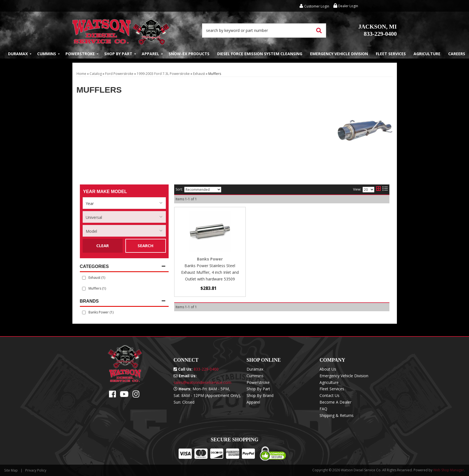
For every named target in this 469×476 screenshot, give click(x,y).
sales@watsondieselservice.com (202, 382)
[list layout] (385, 189)
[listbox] (124, 203)
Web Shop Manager (449, 470)
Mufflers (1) (97, 288)
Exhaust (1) (97, 278)
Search (145, 245)
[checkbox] (84, 312)
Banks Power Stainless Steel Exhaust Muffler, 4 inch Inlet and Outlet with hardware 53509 (210, 272)
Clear (102, 245)
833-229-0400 (378, 30)
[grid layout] (378, 189)
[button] (264, 31)
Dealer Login (346, 6)
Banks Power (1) (101, 312)
